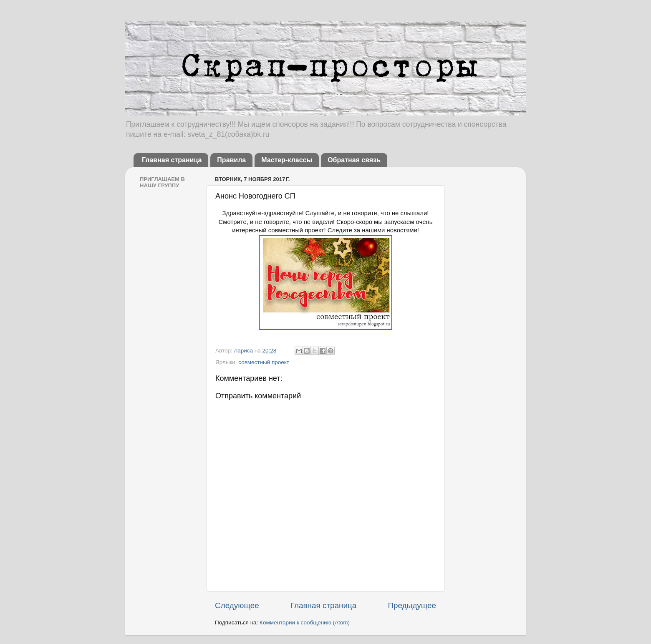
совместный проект (264, 362)
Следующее (237, 605)
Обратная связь (354, 160)
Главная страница (172, 160)
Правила (231, 160)
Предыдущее (412, 605)
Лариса (244, 351)
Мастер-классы (287, 160)
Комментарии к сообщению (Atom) (305, 623)
